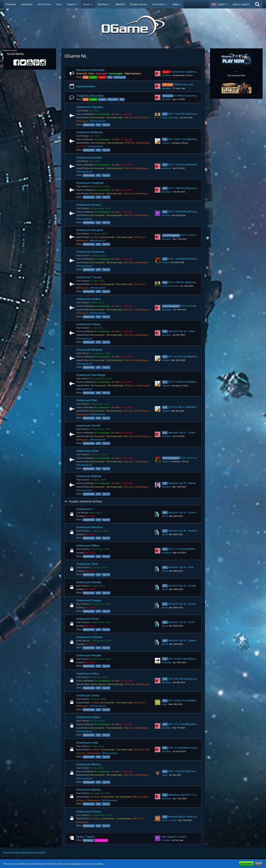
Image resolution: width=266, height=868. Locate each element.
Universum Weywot (89, 350)
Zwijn (165, 704)
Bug (122, 99)
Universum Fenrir (88, 619)
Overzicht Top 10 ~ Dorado (182, 586)
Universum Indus (87, 673)
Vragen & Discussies (90, 95)
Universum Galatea (89, 637)
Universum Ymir (87, 400)
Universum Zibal (87, 564)
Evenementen (86, 86)
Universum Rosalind (90, 230)
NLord (165, 516)
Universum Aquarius (90, 107)
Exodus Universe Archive (85, 501)
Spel (86, 77)
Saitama (166, 143)
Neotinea (166, 487)
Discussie (113, 99)
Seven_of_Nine (169, 820)
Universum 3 (85, 509)
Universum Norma (88, 789)
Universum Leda (87, 742)
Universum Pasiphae (90, 183)
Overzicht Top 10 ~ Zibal (181, 567)
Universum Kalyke (88, 717)
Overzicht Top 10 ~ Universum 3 (185, 512)
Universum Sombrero (90, 252)
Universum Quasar (89, 205)
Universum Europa (89, 600)
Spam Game (101, 840)
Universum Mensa (88, 764)
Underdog (167, 662)
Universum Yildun (88, 545)
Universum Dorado (89, 582)
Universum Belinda (89, 476)
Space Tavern (85, 837)
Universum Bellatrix (89, 132)
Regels (102, 77)
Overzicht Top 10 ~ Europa (182, 604)
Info (110, 77)
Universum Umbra (88, 299)
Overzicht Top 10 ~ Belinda (182, 483)
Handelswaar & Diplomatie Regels (189, 72)
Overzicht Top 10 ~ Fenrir (181, 622)
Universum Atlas (87, 451)
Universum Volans (88, 324)
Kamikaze (167, 75)
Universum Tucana (89, 277)
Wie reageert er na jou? (174, 837)
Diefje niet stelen (170, 118)
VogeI (165, 775)
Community (120, 77)
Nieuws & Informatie (90, 70)
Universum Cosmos (89, 157)
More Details (246, 864)
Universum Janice (88, 695)
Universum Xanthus (90, 527)
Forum (93, 77)
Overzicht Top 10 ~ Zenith (182, 432)
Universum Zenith (88, 425)
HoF (98, 125)
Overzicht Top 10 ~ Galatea (182, 640)
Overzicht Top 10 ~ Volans (182, 331)
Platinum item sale (183, 84)
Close (259, 864)
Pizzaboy (166, 215)
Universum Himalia (89, 655)
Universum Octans (89, 811)
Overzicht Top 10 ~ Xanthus (183, 531)
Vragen (102, 99)
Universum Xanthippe (91, 375)
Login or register (241, 4)
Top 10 (106, 125)
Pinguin (165, 262)
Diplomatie (89, 125)
